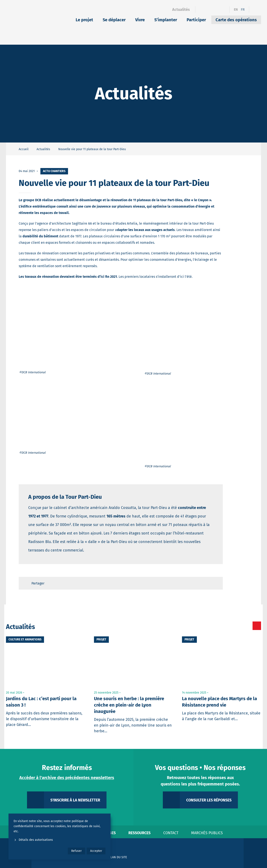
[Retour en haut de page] (216, 583)
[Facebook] (201, 10)
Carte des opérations (236, 20)
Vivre (140, 20)
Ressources (139, 833)
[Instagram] (216, 10)
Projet (101, 639)
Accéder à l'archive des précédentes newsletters (67, 778)
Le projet (84, 20)
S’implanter (166, 20)
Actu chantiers (54, 171)
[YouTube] (224, 10)
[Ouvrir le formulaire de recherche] (255, 10)
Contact (171, 833)
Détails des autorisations (33, 840)
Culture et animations (25, 639)
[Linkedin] (209, 10)
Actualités (181, 10)
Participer (196, 20)
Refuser (76, 851)
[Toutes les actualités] (239, 626)
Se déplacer (114, 20)
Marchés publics (207, 833)
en (236, 9)
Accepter (96, 851)
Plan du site (118, 857)
